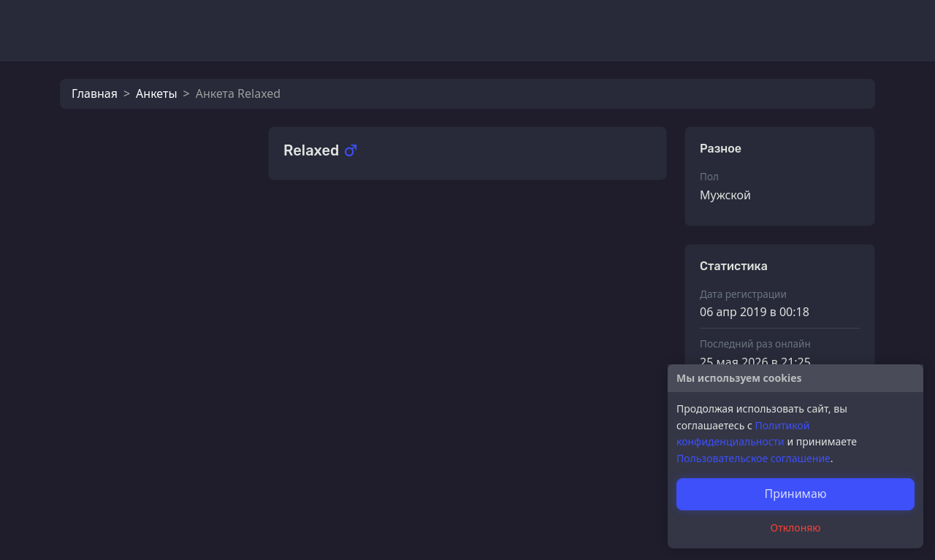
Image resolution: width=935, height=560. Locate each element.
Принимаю (795, 494)
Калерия (340, 225)
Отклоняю (796, 528)
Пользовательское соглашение (753, 458)
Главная (95, 93)
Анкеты (156, 93)
